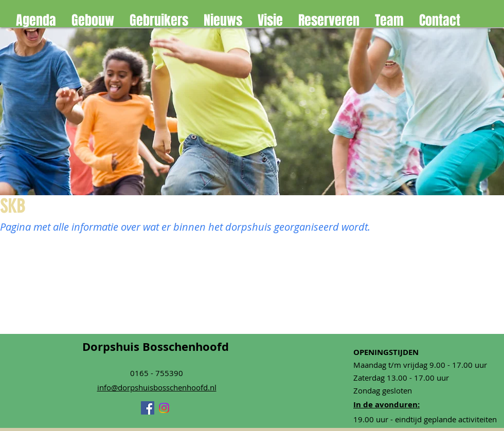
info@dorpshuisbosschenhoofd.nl (157, 387)
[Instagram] (164, 408)
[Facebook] (148, 408)
